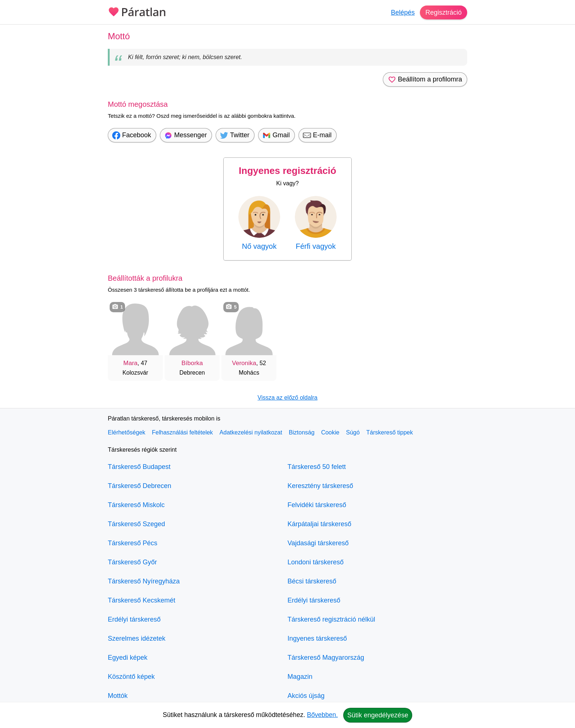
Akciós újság (306, 696)
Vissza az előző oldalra (287, 398)
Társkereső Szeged (136, 524)
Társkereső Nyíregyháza (144, 581)
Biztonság (301, 432)
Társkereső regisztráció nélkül (331, 619)
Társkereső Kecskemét (142, 600)
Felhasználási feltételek (182, 432)
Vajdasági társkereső (318, 543)
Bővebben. (322, 715)
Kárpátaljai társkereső (319, 524)
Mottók (118, 696)
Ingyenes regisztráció (287, 171)
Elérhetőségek (127, 432)
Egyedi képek (128, 658)
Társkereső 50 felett (317, 467)
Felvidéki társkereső (317, 505)
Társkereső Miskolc (136, 505)
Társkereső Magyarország (326, 658)
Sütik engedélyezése (378, 715)
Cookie (330, 432)
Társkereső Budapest (139, 467)
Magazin (300, 677)
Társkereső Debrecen (140, 486)
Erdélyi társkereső (134, 619)
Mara (130, 363)
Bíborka (192, 363)
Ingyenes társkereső (317, 638)
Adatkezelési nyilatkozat (251, 432)
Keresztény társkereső (320, 486)
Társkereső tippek (390, 432)
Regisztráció (444, 12)
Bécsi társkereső (312, 581)
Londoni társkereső (316, 562)
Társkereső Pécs (133, 543)
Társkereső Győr (132, 562)
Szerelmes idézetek (137, 638)
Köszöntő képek (131, 677)
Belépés (403, 12)
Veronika (244, 363)
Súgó (353, 432)
